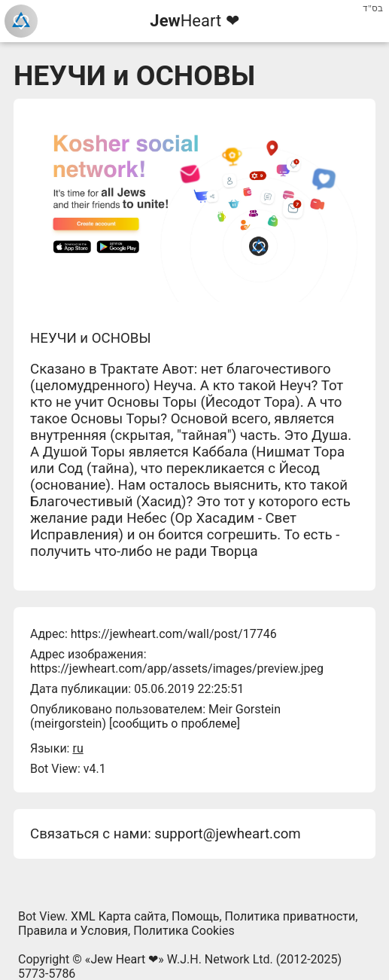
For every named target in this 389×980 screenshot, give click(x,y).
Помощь (195, 916)
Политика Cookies (184, 931)
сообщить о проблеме (175, 724)
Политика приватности (290, 916)
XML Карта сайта (119, 916)
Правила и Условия (73, 931)
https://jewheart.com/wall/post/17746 (174, 634)
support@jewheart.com (227, 834)
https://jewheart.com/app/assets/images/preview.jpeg (177, 669)
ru (77, 748)
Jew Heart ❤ (124, 959)
